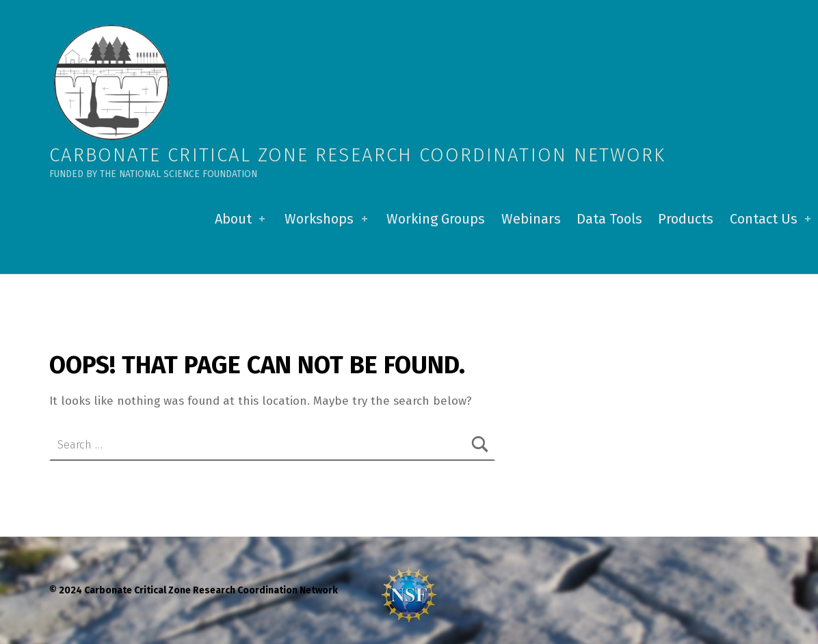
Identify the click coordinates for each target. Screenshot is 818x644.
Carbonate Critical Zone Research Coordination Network (357, 155)
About (241, 219)
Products (686, 219)
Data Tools (609, 219)
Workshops (327, 219)
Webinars (531, 219)
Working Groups (436, 219)
